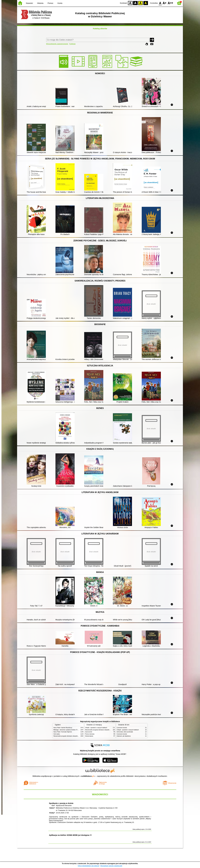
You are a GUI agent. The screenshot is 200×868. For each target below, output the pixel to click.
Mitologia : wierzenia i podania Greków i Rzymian (67, 730)
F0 (160, 3)
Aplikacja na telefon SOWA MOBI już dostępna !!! (70, 835)
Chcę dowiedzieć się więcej (88, 866)
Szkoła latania (89, 736)
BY (146, 3)
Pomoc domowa (90, 734)
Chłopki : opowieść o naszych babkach (96, 728)
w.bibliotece (88, 776)
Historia (40, 3)
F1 (165, 3)
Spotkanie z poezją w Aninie (61, 803)
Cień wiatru (57, 734)
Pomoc (50, 3)
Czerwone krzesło (122, 728)
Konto (60, 3)
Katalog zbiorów (100, 29)
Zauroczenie (89, 732)
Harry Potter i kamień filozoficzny (63, 728)
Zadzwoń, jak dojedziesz (124, 736)
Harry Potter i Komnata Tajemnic (63, 732)
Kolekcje (72, 44)
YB (140, 3)
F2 (170, 3)
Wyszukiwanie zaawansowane (57, 44)
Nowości (29, 3)
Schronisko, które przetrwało (125, 732)
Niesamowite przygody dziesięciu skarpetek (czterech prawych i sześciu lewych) (76, 736)
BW (135, 3)
